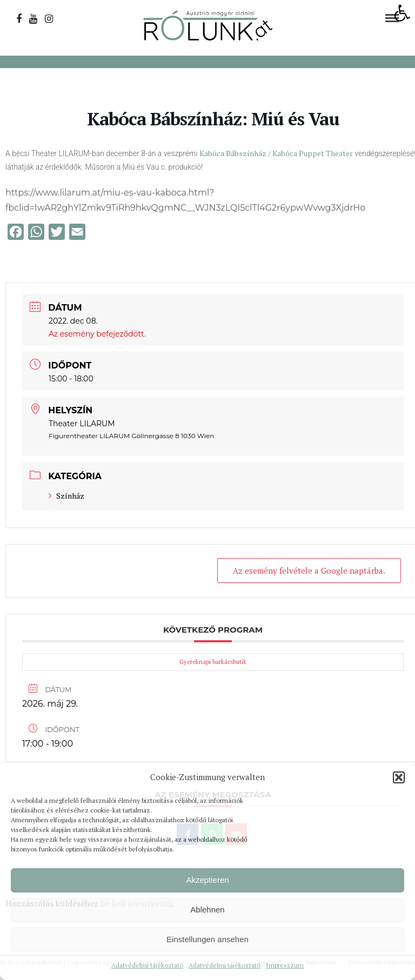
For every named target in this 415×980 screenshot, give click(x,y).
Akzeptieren (207, 880)
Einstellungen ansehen (207, 939)
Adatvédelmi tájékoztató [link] (147, 965)
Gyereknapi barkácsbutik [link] (213, 662)
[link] (402, 13)
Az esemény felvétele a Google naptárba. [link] (309, 570)
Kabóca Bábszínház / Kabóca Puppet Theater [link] (276, 153)
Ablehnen (207, 909)
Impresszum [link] (285, 965)
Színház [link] (66, 496)
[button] (399, 777)
